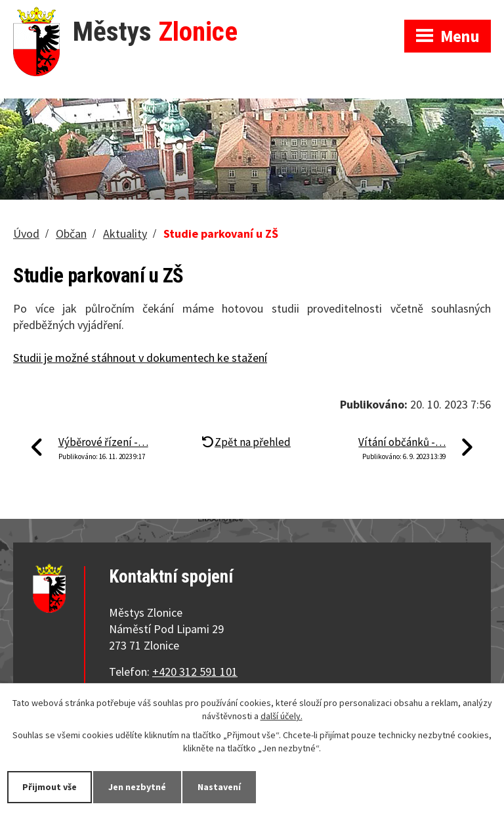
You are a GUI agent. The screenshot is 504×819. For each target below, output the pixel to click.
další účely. (282, 716)
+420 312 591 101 (195, 672)
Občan (71, 233)
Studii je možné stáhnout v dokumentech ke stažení (140, 358)
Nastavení (219, 787)
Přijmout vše (50, 787)
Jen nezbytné (137, 787)
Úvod (26, 233)
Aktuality (125, 233)
